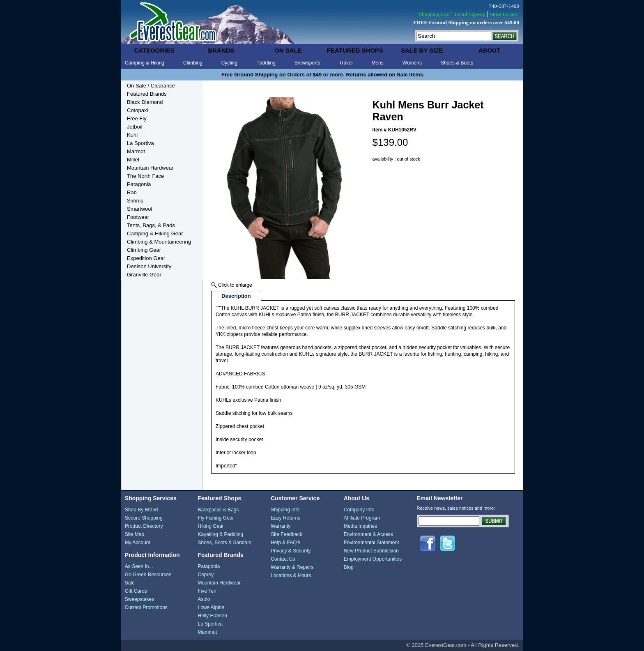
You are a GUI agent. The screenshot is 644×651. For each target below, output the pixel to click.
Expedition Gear (146, 258)
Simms (135, 201)
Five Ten (207, 591)
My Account (138, 543)
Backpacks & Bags (218, 510)
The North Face (145, 176)
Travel (346, 63)
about (489, 50)
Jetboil (135, 127)
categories (154, 50)
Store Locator (505, 14)
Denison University (149, 266)
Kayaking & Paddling (220, 534)
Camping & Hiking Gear (155, 233)
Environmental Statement (371, 543)
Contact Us (283, 559)
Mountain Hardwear (150, 168)
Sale (130, 583)
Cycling (229, 63)
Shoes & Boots (457, 63)
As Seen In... (139, 566)
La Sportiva (140, 143)
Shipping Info (285, 510)
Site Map (135, 534)
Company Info (359, 510)
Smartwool (139, 209)
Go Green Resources (148, 575)
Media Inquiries (360, 526)
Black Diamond (145, 102)
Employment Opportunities (373, 559)
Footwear (138, 217)
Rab (132, 192)
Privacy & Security (291, 551)
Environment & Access (368, 534)
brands (221, 50)
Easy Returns (285, 518)
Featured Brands (147, 94)
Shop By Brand (141, 510)
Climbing (193, 63)
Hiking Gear (210, 526)
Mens (377, 63)
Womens (412, 63)
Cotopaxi (137, 110)
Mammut (207, 632)
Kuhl (132, 135)
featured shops (355, 50)
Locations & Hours (291, 575)
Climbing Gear (144, 250)
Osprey (206, 575)
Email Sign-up (470, 14)
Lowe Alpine (211, 607)
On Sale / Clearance (151, 86)
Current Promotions (146, 607)
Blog (349, 567)
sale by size (422, 50)
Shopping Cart (434, 14)
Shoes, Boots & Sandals (224, 543)
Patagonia (139, 184)
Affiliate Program (362, 518)
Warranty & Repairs (292, 567)
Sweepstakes (139, 599)
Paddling (266, 63)
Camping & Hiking (145, 63)
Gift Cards (136, 591)
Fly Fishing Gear (216, 518)
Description (236, 296)
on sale (288, 50)
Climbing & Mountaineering (159, 242)
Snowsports (307, 63)
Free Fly (137, 118)
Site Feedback (286, 534)
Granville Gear (144, 275)
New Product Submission (371, 551)
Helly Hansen (212, 616)
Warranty (281, 526)
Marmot (136, 151)
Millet (133, 160)
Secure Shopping (144, 518)
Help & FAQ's (285, 543)
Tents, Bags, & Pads (151, 225)
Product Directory (144, 526)
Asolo (204, 599)
